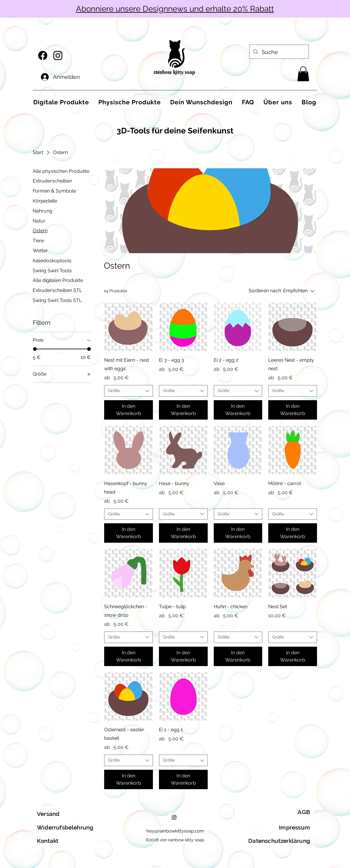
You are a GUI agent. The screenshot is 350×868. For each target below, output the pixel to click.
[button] (303, 74)
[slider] (35, 349)
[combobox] (129, 391)
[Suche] (279, 52)
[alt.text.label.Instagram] (58, 55)
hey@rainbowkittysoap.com (175, 831)
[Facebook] (43, 55)
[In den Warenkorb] (129, 410)
